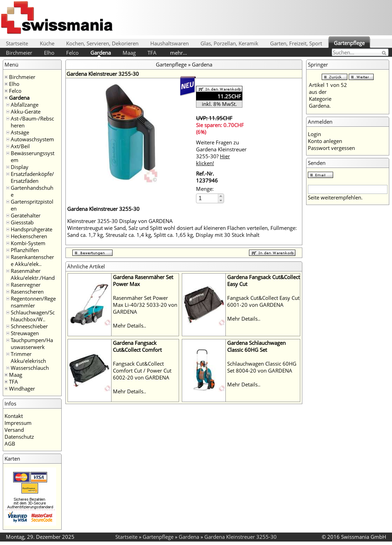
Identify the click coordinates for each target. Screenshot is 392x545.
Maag (129, 53)
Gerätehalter (26, 215)
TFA (152, 53)
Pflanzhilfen (25, 250)
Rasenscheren (27, 292)
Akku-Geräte (26, 111)
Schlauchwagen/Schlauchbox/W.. (33, 316)
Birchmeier (19, 53)
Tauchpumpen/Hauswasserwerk (32, 343)
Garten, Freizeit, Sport (296, 43)
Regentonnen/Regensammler (33, 302)
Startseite (17, 43)
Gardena (101, 53)
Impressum (18, 423)
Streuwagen (25, 333)
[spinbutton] (207, 198)
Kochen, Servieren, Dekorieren (102, 43)
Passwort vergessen (331, 148)
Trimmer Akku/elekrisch (28, 357)
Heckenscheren (29, 236)
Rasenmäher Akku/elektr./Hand (33, 274)
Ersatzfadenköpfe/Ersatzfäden (32, 177)
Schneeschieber (29, 326)
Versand (14, 430)
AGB (10, 444)
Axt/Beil (20, 146)
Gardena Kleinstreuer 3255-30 (240, 537)
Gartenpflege (349, 43)
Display (20, 167)
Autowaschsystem (32, 139)
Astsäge (20, 132)
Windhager (22, 388)
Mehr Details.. (130, 325)
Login (314, 134)
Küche (47, 43)
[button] (221, 196)
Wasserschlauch (30, 368)
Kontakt (14, 416)
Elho (49, 53)
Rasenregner (26, 285)
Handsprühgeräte (32, 229)
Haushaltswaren (170, 43)
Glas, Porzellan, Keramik (229, 43)
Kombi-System (28, 243)
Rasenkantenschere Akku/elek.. (32, 260)
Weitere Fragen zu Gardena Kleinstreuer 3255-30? (221, 153)
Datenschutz (19, 437)
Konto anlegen (325, 141)
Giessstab (22, 222)
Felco (72, 53)
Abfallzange (25, 105)
